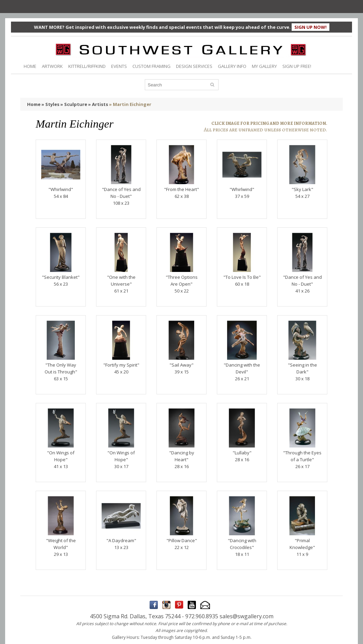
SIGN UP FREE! (297, 66)
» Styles (50, 104)
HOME (30, 66)
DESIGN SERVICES (194, 66)
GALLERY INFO (232, 66)
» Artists (98, 104)
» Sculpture (74, 104)
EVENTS (119, 66)
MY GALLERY (264, 66)
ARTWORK (52, 66)
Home (34, 104)
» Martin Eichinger (130, 104)
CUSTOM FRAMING (151, 66)
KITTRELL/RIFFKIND (87, 66)
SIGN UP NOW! (311, 27)
